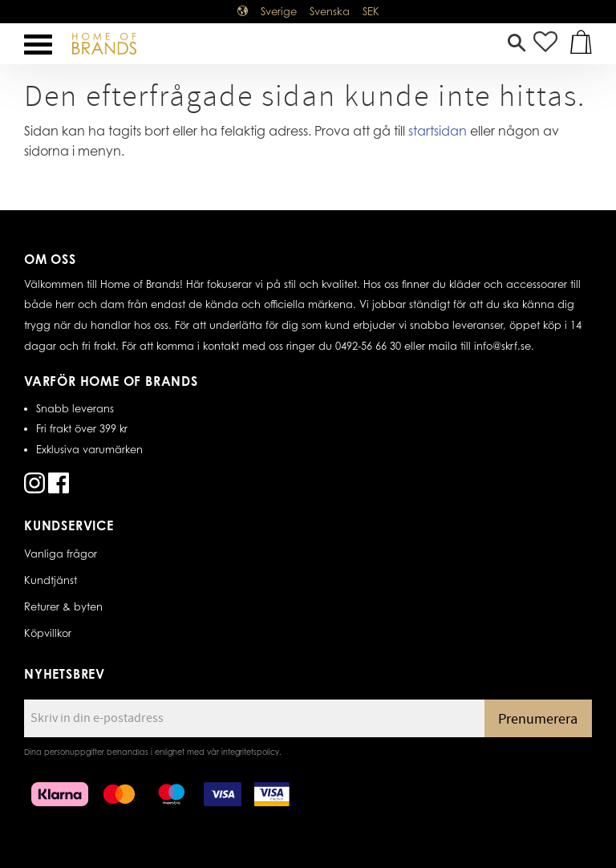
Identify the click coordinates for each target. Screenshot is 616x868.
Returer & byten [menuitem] (63, 606)
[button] (38, 45)
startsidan (438, 131)
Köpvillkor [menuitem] (48, 633)
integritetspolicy (250, 752)
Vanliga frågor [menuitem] (61, 554)
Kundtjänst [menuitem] (51, 580)
